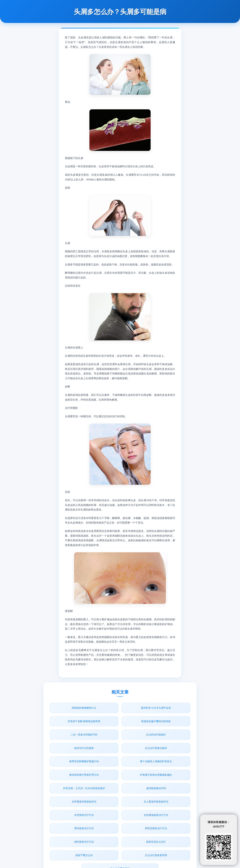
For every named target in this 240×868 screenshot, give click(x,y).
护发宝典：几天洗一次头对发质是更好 (72, 763)
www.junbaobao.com (135, 843)
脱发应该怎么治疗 (72, 805)
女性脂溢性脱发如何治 (168, 761)
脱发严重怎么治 (120, 805)
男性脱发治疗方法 (72, 792)
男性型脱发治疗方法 (120, 792)
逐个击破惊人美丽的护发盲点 (72, 748)
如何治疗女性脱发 (72, 735)
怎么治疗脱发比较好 (120, 735)
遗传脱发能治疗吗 (120, 761)
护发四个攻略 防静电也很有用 (168, 708)
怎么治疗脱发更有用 (168, 805)
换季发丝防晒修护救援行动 (168, 735)
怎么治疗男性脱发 (120, 819)
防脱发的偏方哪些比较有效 (72, 721)
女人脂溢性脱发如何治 (72, 779)
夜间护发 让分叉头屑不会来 (120, 708)
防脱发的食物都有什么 (72, 708)
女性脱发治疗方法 (120, 779)
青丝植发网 (96, 843)
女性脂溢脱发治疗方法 (168, 779)
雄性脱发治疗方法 (168, 792)
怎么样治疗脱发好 (168, 721)
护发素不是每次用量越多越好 (168, 748)
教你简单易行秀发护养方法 (120, 748)
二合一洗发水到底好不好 (120, 721)
